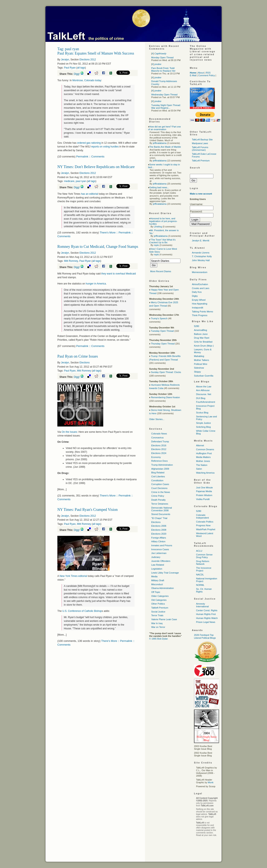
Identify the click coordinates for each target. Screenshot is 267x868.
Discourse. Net (204, 394)
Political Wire (201, 364)
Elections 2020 (159, 534)
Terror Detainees (160, 504)
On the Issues (69, 432)
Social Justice (158, 612)
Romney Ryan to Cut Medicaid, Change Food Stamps (98, 247)
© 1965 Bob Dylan (158, 639)
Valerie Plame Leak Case (164, 619)
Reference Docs (159, 461)
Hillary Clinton (158, 541)
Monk (211, 782)
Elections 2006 (159, 526)
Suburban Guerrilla (204, 376)
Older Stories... (157, 419)
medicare (69, 181)
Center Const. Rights (207, 610)
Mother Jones (203, 461)
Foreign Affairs (159, 538)
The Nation (202, 465)
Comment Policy (207, 75)
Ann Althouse (203, 390)
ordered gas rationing (89, 143)
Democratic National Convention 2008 (162, 509)
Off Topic (156, 592)
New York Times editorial (73, 576)
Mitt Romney (71, 261)
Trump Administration (162, 465)
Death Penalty (158, 500)
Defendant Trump (160, 441)
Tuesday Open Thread (162, 331)
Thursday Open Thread (163, 344)
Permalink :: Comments (90, 157)
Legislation (157, 569)
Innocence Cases (160, 549)
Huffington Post (204, 453)
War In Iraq (157, 623)
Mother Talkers (202, 360)
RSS (208, 73)
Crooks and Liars (201, 288)
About (201, 73)
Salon (199, 469)
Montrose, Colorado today (87, 80)
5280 (196, 326)
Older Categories (160, 596)
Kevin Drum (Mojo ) (204, 346)
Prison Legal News (206, 622)
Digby (195, 296)
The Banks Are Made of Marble (165, 147)
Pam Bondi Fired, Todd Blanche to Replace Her (163, 69)
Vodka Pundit (203, 499)
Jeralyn (65, 60)
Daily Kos (197, 292)
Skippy (197, 372)
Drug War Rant (202, 338)
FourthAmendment (206, 402)
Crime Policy (158, 496)
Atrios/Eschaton (200, 284)
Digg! (77, 74)
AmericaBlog (200, 330)
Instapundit (198, 308)
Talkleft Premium (160, 608)
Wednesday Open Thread (164, 95)
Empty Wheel (199, 300)
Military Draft (158, 580)
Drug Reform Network (203, 563)
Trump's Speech (159, 318)
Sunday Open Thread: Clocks (166, 372)
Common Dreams (205, 449)
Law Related (158, 565)
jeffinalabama (160, 143)
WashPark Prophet (206, 529)
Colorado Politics (205, 522)
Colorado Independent (202, 516)
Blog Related (158, 473)
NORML (200, 585)
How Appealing (200, 304)
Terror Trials (157, 615)
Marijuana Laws (200, 143)
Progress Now (203, 525)
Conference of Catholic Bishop (82, 611)
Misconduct (157, 584)
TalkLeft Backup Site (202, 140)
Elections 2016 (159, 445)
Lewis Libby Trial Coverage (165, 573)
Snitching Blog (203, 427)
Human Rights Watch (207, 618)
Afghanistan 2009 (160, 469)
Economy (156, 457)
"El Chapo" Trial (159, 518)
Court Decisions (159, 488)
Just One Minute (204, 488)
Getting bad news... (159, 187)
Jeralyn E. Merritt (201, 241)
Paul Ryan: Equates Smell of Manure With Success (96, 53)
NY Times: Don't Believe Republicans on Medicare (96, 167)
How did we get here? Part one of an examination (164, 128)
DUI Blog (201, 398)
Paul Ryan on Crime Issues (78, 356)
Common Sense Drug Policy (204, 556)
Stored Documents (161, 514)
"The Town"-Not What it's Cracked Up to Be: (162, 241)
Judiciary (156, 557)
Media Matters (203, 457)
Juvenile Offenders (161, 561)
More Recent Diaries (161, 271)
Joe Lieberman (159, 553)
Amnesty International (202, 605)
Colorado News (159, 434)
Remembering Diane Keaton (166, 397)
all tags (81, 68)
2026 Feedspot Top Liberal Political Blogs (205, 636)
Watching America (205, 473)
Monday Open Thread (162, 57)
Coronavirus (157, 438)
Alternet (200, 445)
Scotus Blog (202, 413)
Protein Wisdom (204, 495)
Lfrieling (158, 227)
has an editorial (89, 194)
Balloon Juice (201, 334)
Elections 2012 (88, 60)
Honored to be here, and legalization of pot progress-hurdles (163, 221)
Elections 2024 (159, 453)
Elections (85, 363)
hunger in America (96, 284)
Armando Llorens (201, 253)
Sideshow (199, 368)
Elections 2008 (159, 530)
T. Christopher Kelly (202, 256)
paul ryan (81, 181)
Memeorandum (200, 272)
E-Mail (193, 75)
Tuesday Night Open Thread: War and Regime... (166, 107)
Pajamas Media (204, 491)
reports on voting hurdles (105, 147)
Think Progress (200, 315)
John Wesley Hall (201, 260)
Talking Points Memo (203, 312)
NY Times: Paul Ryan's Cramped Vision (88, 510)
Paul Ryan (70, 68)
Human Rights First (206, 614)
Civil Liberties (158, 476)
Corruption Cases (160, 484)
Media (154, 576)
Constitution (157, 480)
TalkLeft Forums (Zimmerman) (200, 149)
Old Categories (159, 600)
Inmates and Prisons (162, 545)
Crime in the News (161, 492)
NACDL (200, 575)
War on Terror (158, 627)
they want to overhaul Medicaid (119, 274)
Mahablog (199, 356)
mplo (156, 245)
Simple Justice (203, 423)
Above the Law (204, 387)
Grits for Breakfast (203, 342)
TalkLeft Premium (201, 161)
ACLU (199, 551)
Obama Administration (162, 588)
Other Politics (158, 604)
